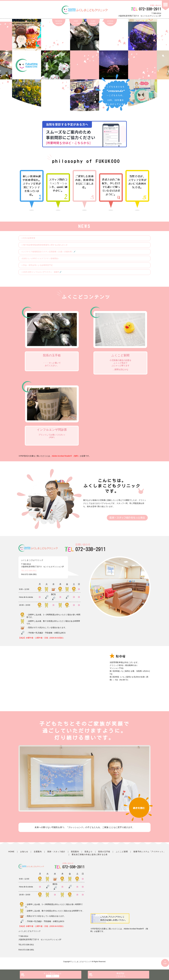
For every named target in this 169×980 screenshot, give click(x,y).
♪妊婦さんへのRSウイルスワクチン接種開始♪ (40, 258)
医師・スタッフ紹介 (56, 852)
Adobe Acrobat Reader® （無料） (66, 456)
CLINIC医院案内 (93, 22)
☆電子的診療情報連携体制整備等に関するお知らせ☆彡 (44, 245)
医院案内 (75, 852)
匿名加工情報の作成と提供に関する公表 (90, 854)
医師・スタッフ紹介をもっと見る (127, 518)
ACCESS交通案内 (110, 22)
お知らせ (24, 852)
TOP (165, 964)
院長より (89, 852)
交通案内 (38, 852)
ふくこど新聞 (122, 852)
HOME (11, 852)
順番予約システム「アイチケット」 (149, 852)
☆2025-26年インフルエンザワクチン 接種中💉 (41, 272)
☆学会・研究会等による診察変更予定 (37, 265)
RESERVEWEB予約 (59, 22)
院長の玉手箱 (104, 852)
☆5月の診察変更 (28, 238)
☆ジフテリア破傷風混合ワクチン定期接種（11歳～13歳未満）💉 (48, 252)
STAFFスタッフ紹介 (76, 22)
